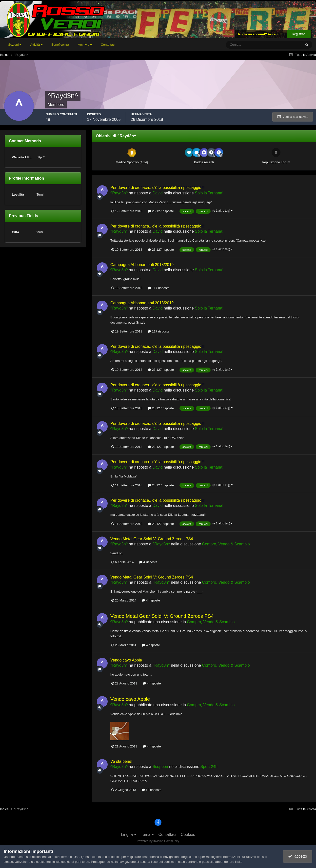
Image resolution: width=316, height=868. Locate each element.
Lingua (129, 835)
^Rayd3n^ (119, 193)
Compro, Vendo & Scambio (226, 544)
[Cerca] (243, 45)
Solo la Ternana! (209, 193)
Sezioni (15, 45)
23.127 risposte (161, 211)
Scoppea (160, 767)
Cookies (188, 835)
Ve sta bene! (121, 761)
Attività (36, 45)
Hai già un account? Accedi (259, 34)
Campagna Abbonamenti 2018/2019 (142, 265)
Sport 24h (209, 767)
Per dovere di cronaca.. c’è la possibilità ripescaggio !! (158, 188)
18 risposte (152, 790)
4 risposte (148, 562)
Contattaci (108, 45)
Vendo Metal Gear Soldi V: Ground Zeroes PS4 (152, 539)
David (158, 193)
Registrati (299, 34)
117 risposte (159, 288)
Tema (147, 835)
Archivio (85, 45)
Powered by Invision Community (158, 841)
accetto (297, 856)
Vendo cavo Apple (126, 660)
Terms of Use (70, 857)
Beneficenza (60, 45)
